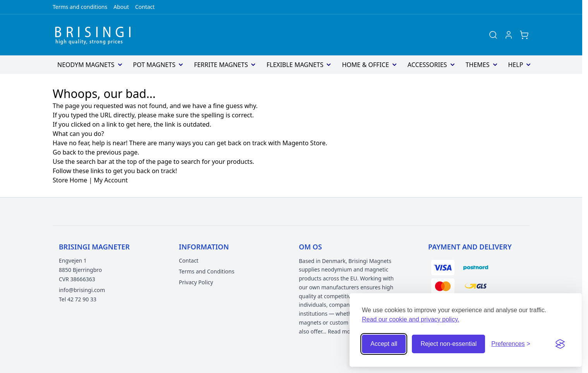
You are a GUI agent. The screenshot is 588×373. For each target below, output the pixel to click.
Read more (342, 331)
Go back (64, 152)
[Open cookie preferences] (511, 344)
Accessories (427, 65)
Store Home (70, 180)
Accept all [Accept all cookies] (384, 344)
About (121, 7)
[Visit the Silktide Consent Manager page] (560, 344)
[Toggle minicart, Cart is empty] (524, 35)
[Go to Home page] (95, 35)
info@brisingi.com (82, 290)
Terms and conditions (80, 7)
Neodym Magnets (86, 65)
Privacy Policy (196, 282)
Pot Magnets (154, 65)
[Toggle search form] (493, 35)
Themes (478, 65)
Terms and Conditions (207, 271)
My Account (111, 180)
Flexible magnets (295, 65)
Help (516, 65)
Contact (145, 7)
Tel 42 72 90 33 (78, 299)
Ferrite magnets (221, 65)
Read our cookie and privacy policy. (411, 319)
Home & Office (365, 65)
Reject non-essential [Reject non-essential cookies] (448, 344)
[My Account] (509, 35)
